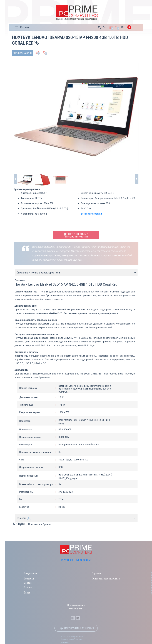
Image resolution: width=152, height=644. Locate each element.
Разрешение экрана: (32, 203)
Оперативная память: (92, 193)
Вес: (83, 208)
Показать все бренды (40, 524)
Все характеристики (91, 214)
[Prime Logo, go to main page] (77, 13)
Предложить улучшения (79, 628)
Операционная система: (93, 203)
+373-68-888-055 (83, 560)
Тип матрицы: (28, 198)
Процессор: (27, 208)
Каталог (25, 27)
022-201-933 (67, 560)
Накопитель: (27, 214)
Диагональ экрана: (31, 193)
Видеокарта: (87, 198)
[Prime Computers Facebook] (73, 618)
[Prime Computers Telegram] (78, 618)
